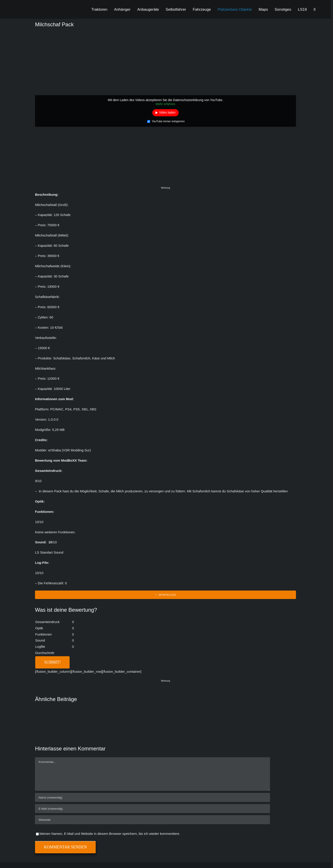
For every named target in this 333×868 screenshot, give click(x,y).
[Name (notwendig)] (152, 797)
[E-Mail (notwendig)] (152, 809)
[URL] (152, 820)
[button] (315, 9)
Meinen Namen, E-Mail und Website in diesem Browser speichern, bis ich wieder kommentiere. (110, 834)
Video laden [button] (167, 112)
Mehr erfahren (165, 104)
